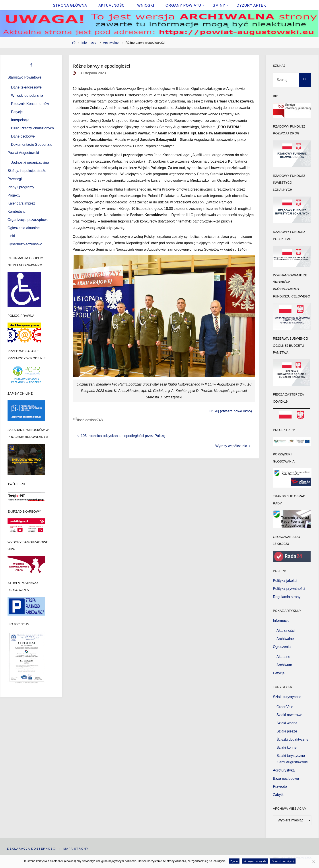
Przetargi (15, 179)
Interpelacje (20, 120)
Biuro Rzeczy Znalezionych (32, 128)
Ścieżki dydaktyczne (292, 739)
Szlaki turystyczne (287, 697)
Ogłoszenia (282, 647)
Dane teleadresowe (26, 87)
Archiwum (284, 665)
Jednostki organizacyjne (30, 162)
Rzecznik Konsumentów (30, 104)
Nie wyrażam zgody (255, 861)
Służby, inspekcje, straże (27, 171)
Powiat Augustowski (23, 153)
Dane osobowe (23, 136)
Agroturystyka (284, 770)
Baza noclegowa (286, 778)
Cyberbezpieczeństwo (25, 244)
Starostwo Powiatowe (24, 77)
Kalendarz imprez (21, 203)
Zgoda (234, 861)
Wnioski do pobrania (27, 95)
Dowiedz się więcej (283, 861)
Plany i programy (21, 187)
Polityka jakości (285, 581)
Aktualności (286, 631)
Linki (11, 236)
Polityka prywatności (289, 589)
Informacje (89, 43)
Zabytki (279, 795)
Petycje (17, 112)
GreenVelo (285, 707)
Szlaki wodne (287, 723)
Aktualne (283, 657)
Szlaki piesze (287, 731)
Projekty (14, 195)
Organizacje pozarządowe (28, 220)
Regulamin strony (287, 597)
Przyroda (280, 786)
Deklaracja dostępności (32, 849)
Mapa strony (76, 849)
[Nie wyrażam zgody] (313, 862)
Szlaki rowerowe (289, 715)
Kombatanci (17, 212)
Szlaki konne (287, 747)
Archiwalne (111, 43)
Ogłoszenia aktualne (24, 228)
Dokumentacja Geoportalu (32, 145)
